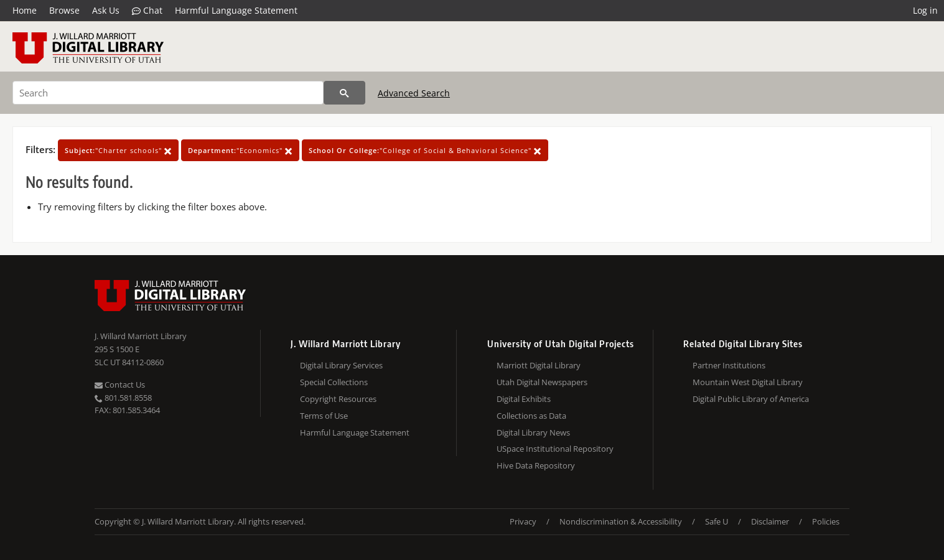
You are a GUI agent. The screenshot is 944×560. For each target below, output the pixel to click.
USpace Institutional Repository (555, 449)
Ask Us (106, 10)
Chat (147, 11)
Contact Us (120, 385)
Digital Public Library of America (751, 399)
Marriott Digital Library (539, 365)
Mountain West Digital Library (748, 382)
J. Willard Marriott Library (141, 336)
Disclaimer (770, 521)
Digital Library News (533, 432)
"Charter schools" (118, 150)
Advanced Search (414, 93)
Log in (925, 10)
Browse (64, 10)
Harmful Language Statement (236, 10)
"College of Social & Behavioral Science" (425, 150)
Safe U (717, 521)
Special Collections (334, 382)
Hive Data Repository (536, 465)
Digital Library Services (341, 365)
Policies (826, 521)
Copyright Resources (338, 399)
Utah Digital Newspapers (542, 382)
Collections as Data (531, 416)
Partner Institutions (729, 365)
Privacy (523, 521)
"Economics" (240, 150)
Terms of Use (324, 416)
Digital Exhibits (524, 399)
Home (25, 10)
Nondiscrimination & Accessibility (621, 521)
